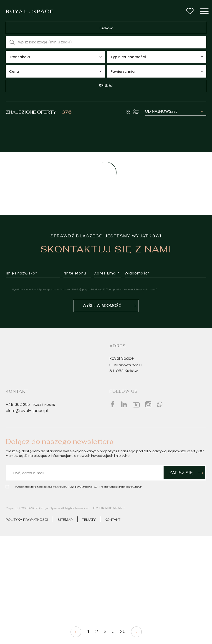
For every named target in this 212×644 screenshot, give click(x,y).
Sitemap (65, 519)
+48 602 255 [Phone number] (31, 405)
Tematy (89, 519)
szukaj (106, 86)
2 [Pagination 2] (97, 631)
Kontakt (113, 519)
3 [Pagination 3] (105, 631)
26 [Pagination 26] (123, 631)
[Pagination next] (136, 632)
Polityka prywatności (27, 519)
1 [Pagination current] (88, 631)
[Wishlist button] (190, 11)
